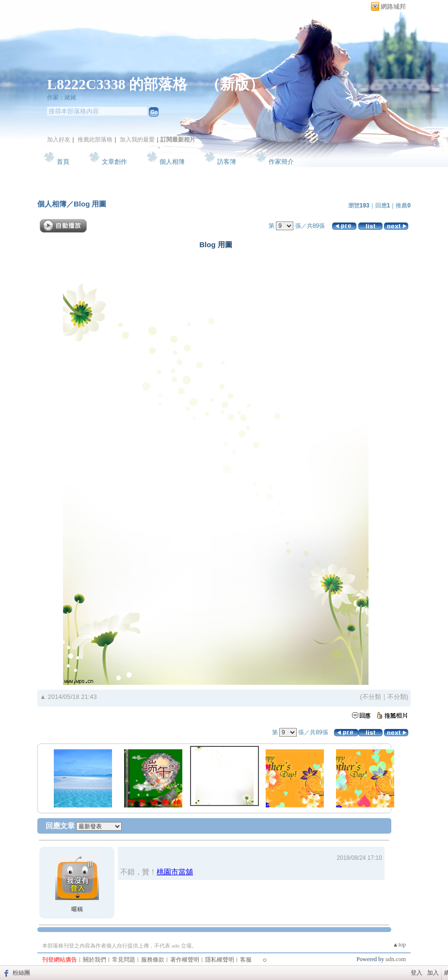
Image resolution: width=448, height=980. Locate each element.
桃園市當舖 (175, 872)
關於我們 (95, 960)
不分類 (372, 697)
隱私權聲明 (220, 960)
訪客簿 (227, 162)
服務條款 (153, 960)
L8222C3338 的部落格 (119, 84)
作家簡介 (281, 162)
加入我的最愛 (137, 140)
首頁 (63, 162)
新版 (235, 84)
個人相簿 (172, 162)
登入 (416, 973)
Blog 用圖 (90, 204)
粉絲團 (21, 973)
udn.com (396, 959)
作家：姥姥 (62, 97)
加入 (433, 973)
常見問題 (124, 960)
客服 (246, 960)
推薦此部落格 (95, 140)
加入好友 (59, 140)
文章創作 (114, 162)
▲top (399, 945)
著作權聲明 (185, 960)
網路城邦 (393, 7)
